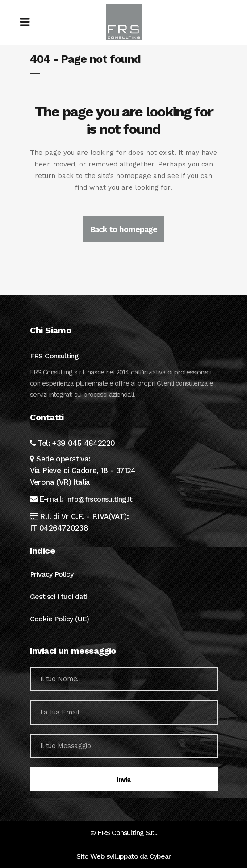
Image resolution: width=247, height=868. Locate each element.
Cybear (160, 856)
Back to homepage (123, 229)
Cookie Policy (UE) (60, 619)
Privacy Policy (52, 574)
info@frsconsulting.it (99, 499)
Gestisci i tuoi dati (59, 596)
